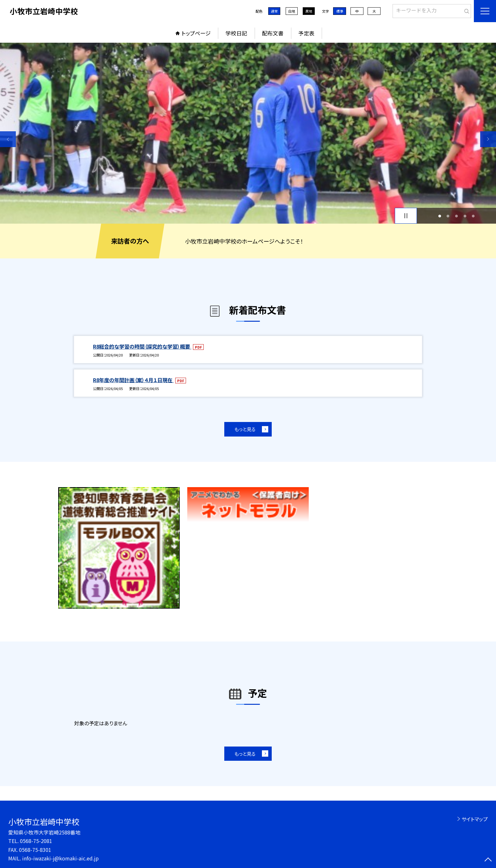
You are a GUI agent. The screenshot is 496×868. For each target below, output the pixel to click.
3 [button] (457, 216)
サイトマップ (475, 819)
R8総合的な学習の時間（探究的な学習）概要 (142, 346)
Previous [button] (8, 139)
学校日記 (236, 33)
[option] (248, 133)
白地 (292, 11)
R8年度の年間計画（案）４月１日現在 (133, 380)
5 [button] (473, 216)
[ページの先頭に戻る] (488, 860)
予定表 (306, 33)
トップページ (196, 33)
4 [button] (465, 216)
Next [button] (488, 139)
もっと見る (245, 429)
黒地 (309, 11)
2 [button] (448, 216)
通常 (274, 11)
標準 (340, 11)
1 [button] (440, 216)
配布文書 (273, 33)
